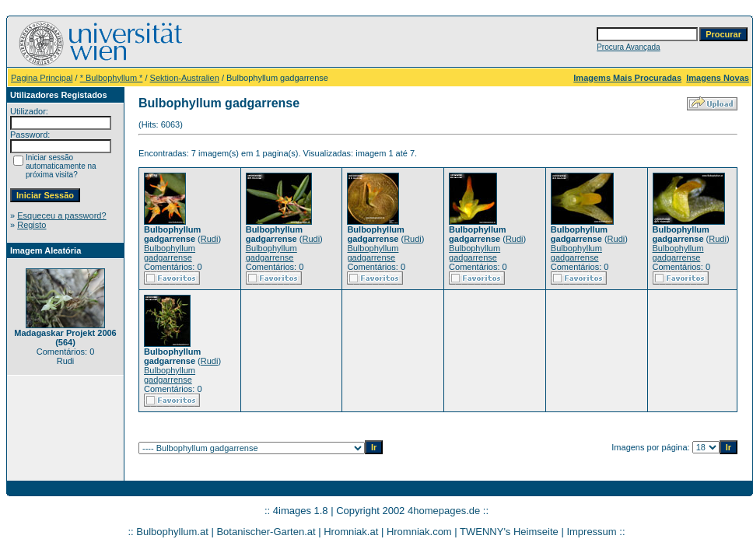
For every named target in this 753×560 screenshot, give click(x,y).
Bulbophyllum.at (172, 532)
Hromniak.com (419, 532)
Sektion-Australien (185, 78)
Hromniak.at (351, 532)
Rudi (210, 239)
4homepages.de (444, 511)
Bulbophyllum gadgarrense (170, 253)
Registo (32, 225)
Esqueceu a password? (61, 215)
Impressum (591, 532)
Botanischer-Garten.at (266, 532)
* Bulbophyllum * (112, 78)
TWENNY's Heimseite (509, 532)
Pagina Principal (42, 78)
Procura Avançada (629, 47)
